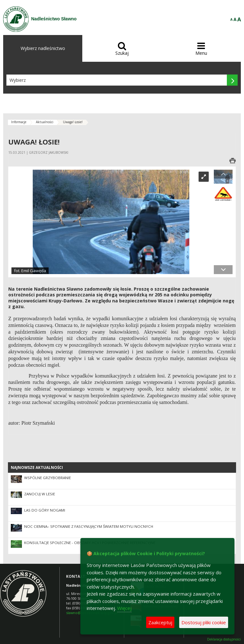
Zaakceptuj (160, 622)
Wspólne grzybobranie (47, 478)
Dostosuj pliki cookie (204, 622)
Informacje (19, 122)
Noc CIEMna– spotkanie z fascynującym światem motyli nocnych (89, 526)
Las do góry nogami (45, 510)
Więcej (124, 608)
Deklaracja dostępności (224, 639)
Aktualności (45, 122)
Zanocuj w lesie (40, 494)
